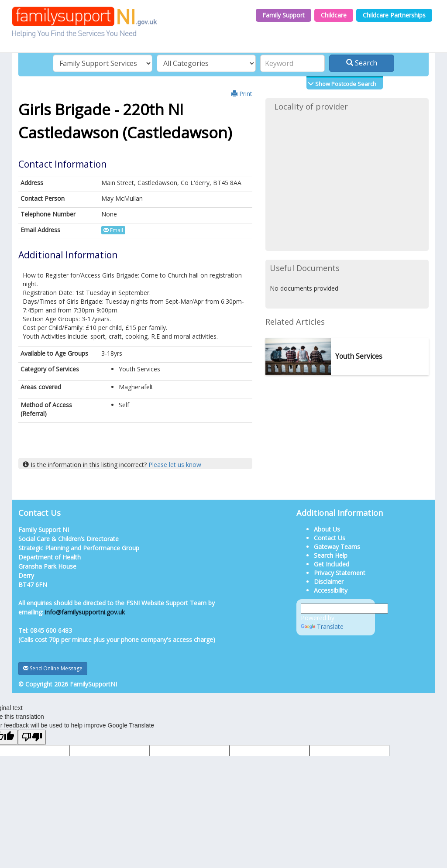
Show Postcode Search (345, 84)
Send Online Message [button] (53, 668)
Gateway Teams (337, 547)
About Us (327, 529)
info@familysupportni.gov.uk (85, 612)
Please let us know (175, 465)
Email (113, 230)
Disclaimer (329, 582)
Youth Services (359, 356)
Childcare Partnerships (394, 15)
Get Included (332, 564)
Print (242, 94)
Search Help (331, 555)
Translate (322, 626)
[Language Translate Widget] (344, 609)
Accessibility (331, 590)
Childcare (334, 15)
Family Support (284, 15)
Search (362, 63)
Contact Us (330, 538)
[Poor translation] (32, 737)
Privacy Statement (340, 573)
